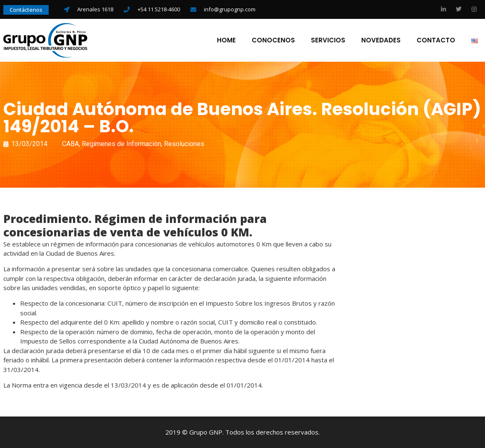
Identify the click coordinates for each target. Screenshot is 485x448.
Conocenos (273, 40)
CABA (70, 144)
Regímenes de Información (121, 144)
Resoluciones (184, 144)
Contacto (436, 40)
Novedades (381, 40)
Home (226, 40)
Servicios (328, 40)
